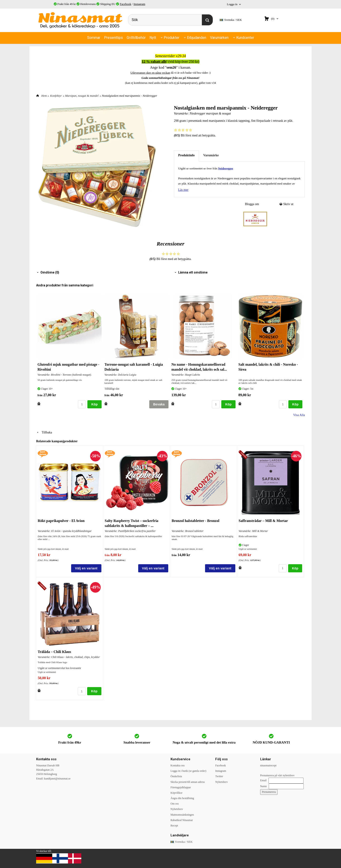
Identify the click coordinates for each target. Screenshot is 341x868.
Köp (94, 404)
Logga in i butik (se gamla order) (188, 771)
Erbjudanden (197, 38)
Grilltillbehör (136, 38)
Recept (174, 826)
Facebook (126, 4)
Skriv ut (286, 204)
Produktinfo (186, 155)
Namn (263, 786)
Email (263, 780)
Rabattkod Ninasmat (182, 820)
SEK (231, 20)
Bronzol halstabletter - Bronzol (195, 521)
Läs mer (183, 190)
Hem (44, 96)
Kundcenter (245, 38)
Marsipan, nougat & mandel (82, 96)
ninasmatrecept (268, 765)
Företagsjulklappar (181, 787)
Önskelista (176, 776)
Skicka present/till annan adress (188, 782)
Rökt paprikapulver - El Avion (61, 521)
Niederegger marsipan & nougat (210, 113)
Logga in (232, 4)
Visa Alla (299, 415)
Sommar (94, 38)
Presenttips (113, 38)
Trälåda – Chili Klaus (54, 652)
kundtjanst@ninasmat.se (57, 779)
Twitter (219, 776)
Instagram (139, 4)
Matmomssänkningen (182, 815)
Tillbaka (44, 432)
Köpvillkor (176, 793)
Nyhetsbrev (177, 809)
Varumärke (211, 155)
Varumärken (219, 38)
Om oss (175, 804)
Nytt (153, 38)
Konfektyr (56, 96)
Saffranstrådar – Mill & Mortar (263, 521)
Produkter (172, 38)
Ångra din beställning (182, 798)
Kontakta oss (178, 765)
